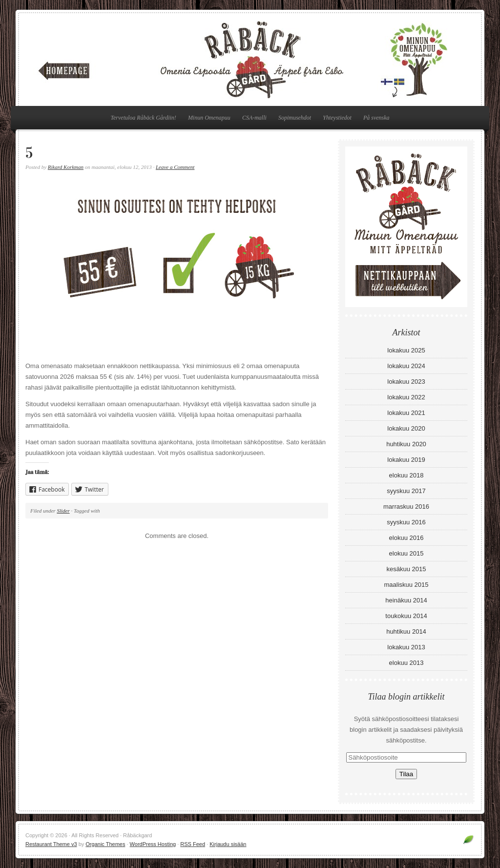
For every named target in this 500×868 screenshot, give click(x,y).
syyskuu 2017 (406, 491)
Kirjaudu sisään (228, 844)
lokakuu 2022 (406, 397)
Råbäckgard (250, 60)
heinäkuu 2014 (406, 600)
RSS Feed (193, 844)
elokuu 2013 (406, 663)
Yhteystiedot (337, 118)
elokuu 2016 (406, 538)
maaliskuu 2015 (406, 585)
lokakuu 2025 (406, 350)
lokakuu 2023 (406, 382)
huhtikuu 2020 (406, 444)
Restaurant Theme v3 (51, 844)
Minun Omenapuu (209, 118)
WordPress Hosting (153, 844)
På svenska (376, 118)
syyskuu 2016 (406, 522)
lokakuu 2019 (406, 460)
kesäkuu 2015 (406, 569)
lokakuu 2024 (406, 366)
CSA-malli (254, 118)
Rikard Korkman (66, 167)
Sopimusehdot (295, 118)
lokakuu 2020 (406, 428)
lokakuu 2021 (406, 413)
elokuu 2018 (406, 475)
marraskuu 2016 (406, 506)
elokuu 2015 (406, 553)
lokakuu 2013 (406, 647)
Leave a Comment (175, 167)
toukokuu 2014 (406, 616)
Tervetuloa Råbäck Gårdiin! (143, 118)
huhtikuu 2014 (406, 631)
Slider (63, 511)
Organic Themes (105, 844)
